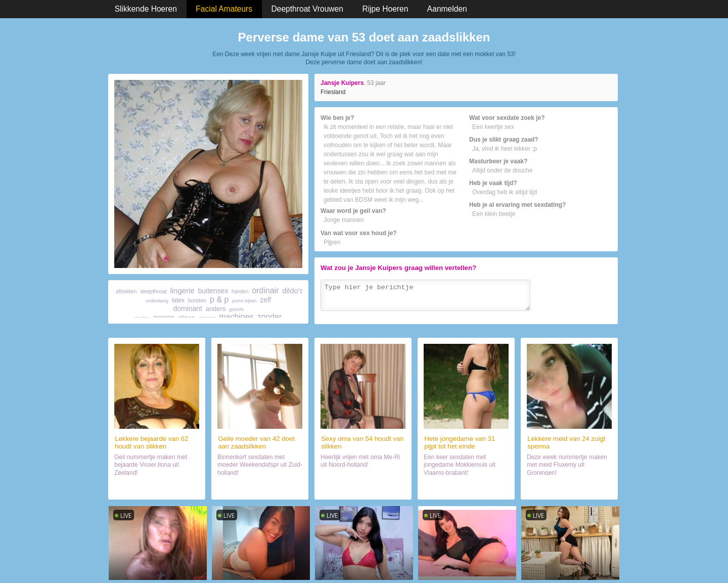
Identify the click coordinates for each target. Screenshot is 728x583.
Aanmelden (447, 9)
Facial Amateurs (224, 9)
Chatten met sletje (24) (569, 487)
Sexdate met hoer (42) (260, 487)
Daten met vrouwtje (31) (466, 487)
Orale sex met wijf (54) (363, 487)
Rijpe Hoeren (385, 9)
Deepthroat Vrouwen (307, 9)
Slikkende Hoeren (146, 9)
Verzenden (591, 315)
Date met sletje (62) (157, 487)
